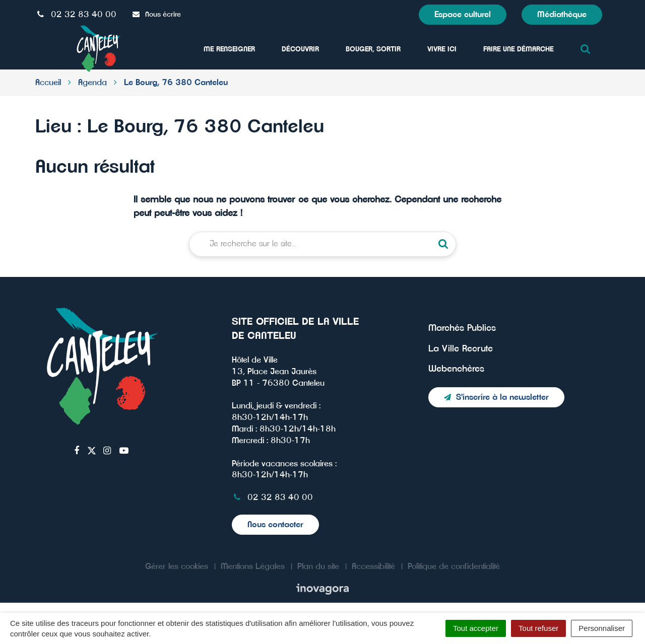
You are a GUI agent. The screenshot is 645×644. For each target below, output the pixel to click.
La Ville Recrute (461, 349)
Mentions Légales (253, 566)
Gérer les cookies (177, 566)
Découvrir (300, 49)
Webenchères (456, 369)
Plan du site (318, 566)
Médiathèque (562, 15)
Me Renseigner (229, 49)
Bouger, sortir (373, 49)
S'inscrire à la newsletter (496, 397)
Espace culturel (463, 15)
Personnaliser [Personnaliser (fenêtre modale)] (602, 628)
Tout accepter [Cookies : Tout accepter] (476, 628)
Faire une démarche (519, 49)
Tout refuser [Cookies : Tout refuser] (538, 628)
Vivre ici (442, 49)
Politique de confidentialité (454, 566)
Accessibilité (373, 566)
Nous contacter (275, 525)
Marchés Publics (462, 328)
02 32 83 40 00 (272, 497)
